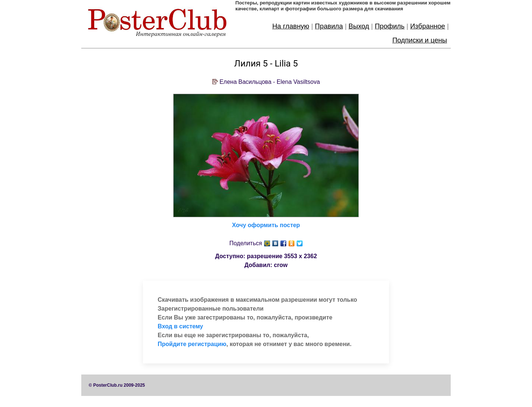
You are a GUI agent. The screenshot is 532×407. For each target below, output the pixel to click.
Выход (359, 26)
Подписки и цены (420, 40)
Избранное (428, 26)
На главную (291, 26)
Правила (329, 26)
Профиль (390, 26)
